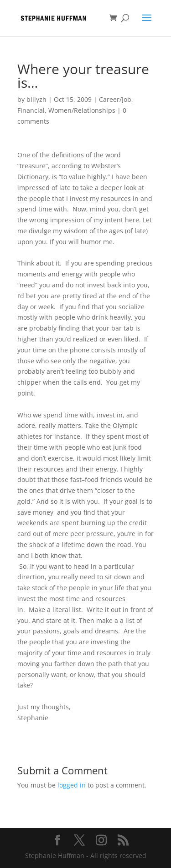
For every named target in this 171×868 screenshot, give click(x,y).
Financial (31, 110)
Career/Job (115, 99)
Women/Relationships (82, 110)
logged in (72, 785)
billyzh (36, 99)
